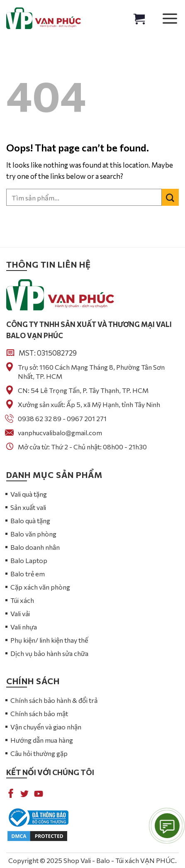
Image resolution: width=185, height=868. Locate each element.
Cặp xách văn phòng (40, 587)
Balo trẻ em (28, 574)
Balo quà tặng (30, 521)
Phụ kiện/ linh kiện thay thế (49, 640)
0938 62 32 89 (40, 418)
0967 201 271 (87, 418)
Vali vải (20, 613)
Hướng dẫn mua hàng (42, 740)
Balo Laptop (29, 560)
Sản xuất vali (28, 507)
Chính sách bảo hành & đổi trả (54, 700)
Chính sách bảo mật (39, 713)
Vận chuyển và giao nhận (46, 727)
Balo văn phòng (33, 534)
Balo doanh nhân (35, 547)
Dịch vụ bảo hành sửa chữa (49, 653)
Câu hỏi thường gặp (39, 753)
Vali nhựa (24, 627)
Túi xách (22, 600)
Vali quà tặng (29, 494)
